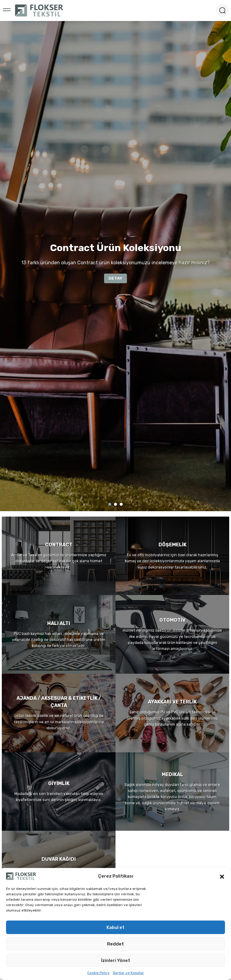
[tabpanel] (115, 266)
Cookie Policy (99, 973)
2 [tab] (115, 504)
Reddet (115, 944)
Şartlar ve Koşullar (128, 973)
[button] (222, 876)
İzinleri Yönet (116, 960)
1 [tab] (110, 504)
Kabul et (115, 927)
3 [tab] (121, 504)
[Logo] (39, 11)
